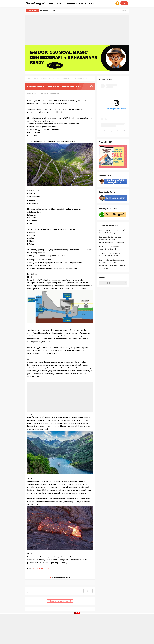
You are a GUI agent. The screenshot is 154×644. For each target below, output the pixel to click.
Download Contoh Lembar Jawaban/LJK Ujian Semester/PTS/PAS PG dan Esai (112, 240)
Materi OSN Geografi (51, 93)
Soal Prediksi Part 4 (41, 568)
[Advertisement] (77, 30)
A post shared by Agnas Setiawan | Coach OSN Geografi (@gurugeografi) (125, 131)
